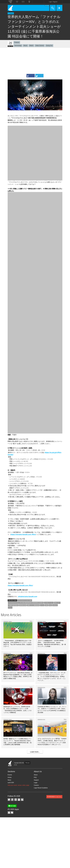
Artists (10, 777)
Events (10, 775)
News (12, 13)
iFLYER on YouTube (19, 800)
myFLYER (11, 783)
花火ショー (57, 603)
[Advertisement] (35, 61)
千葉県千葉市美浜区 (13, 605)
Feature (17, 42)
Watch (31, 45)
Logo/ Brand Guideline (41, 788)
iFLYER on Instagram (16, 800)
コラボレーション (49, 603)
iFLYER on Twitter (9, 800)
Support (36, 780)
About (36, 775)
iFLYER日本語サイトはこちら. (54, 797)
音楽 (46, 605)
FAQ (35, 777)
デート (10, 608)
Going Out (49, 45)
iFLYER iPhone (9, 813)
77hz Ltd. (27, 763)
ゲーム (42, 605)
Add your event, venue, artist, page (18, 785)
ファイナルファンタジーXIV (25, 600)
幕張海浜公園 (23, 605)
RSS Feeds (22, 800)
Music (25, 45)
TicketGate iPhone (12, 813)
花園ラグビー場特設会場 (33, 605)
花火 (50, 605)
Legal (36, 783)
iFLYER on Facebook (12, 800)
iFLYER (10, 763)
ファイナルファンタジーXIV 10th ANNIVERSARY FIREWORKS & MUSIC (26, 603)
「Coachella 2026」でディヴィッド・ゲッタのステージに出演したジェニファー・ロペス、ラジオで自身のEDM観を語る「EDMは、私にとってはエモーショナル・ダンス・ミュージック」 (52, 677)
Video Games (40, 45)
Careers (36, 785)
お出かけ (55, 605)
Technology (18, 45)
